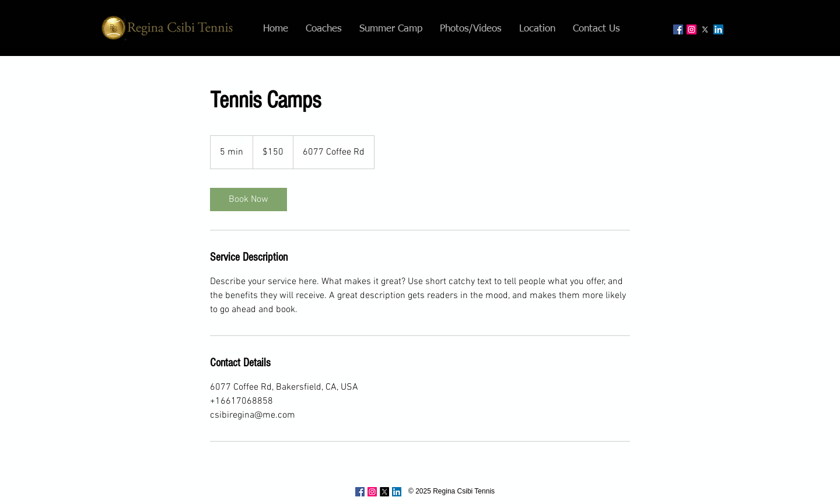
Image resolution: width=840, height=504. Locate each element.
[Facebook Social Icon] (678, 29)
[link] (249, 199)
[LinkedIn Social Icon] (718, 29)
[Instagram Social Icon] (692, 29)
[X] (705, 29)
